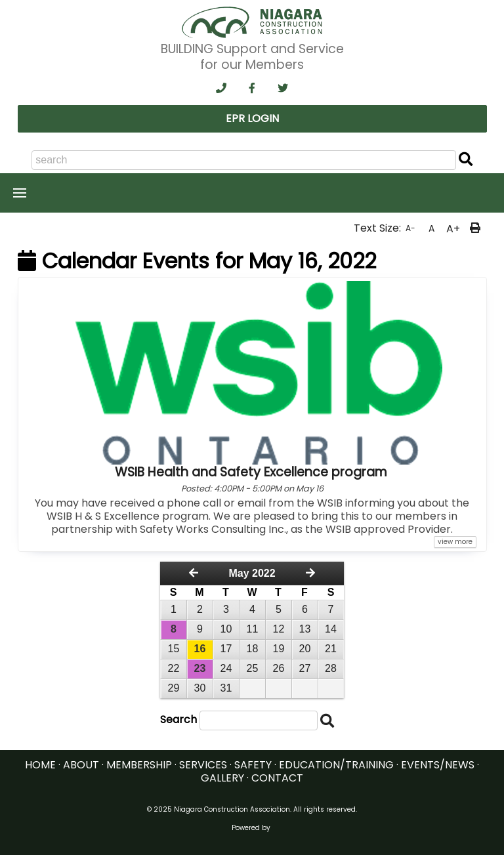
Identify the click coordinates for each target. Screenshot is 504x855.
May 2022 (252, 573)
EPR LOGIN (252, 118)
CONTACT (277, 778)
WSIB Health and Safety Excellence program (251, 472)
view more (455, 542)
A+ (453, 229)
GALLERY (222, 778)
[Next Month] (310, 573)
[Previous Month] (194, 573)
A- (410, 228)
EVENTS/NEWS (438, 765)
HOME (40, 765)
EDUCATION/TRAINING (336, 765)
